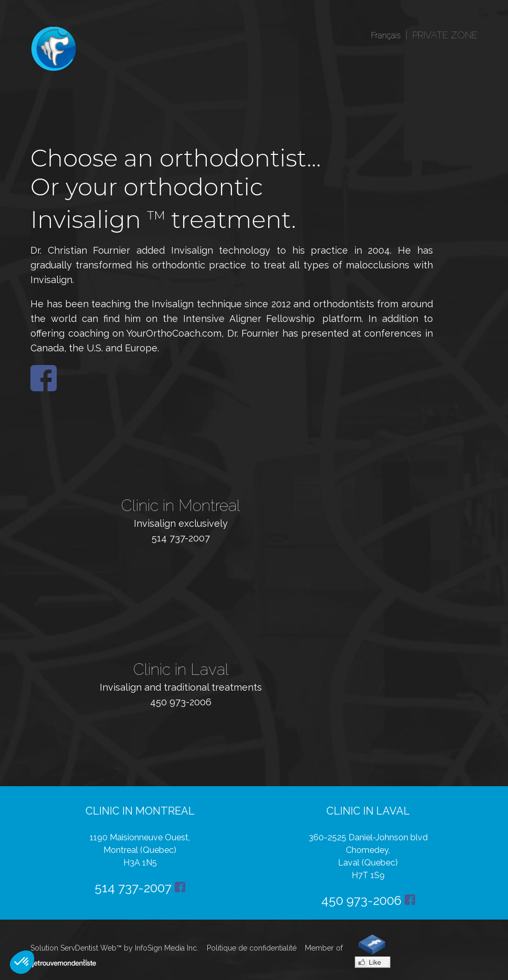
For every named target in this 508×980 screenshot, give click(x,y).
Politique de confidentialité (252, 948)
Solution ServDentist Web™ (76, 948)
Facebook (44, 378)
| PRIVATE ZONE (439, 35)
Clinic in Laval (181, 669)
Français (386, 35)
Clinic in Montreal (181, 505)
